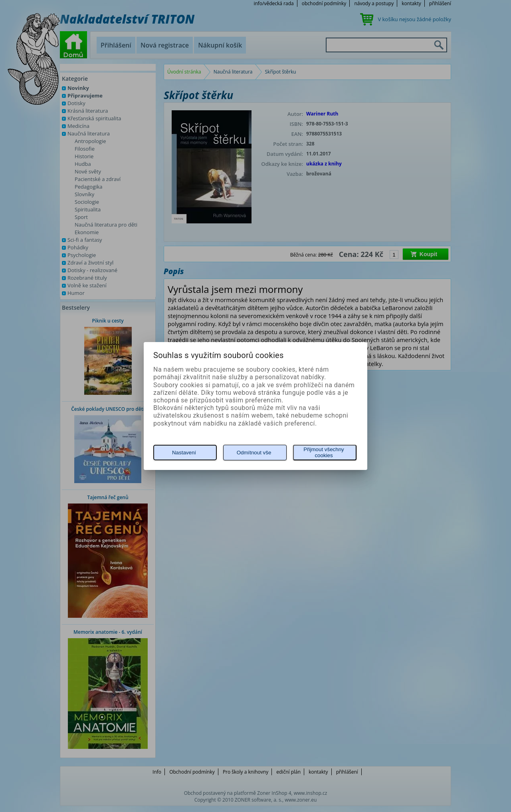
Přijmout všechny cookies (324, 452)
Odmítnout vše (254, 453)
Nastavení (184, 453)
